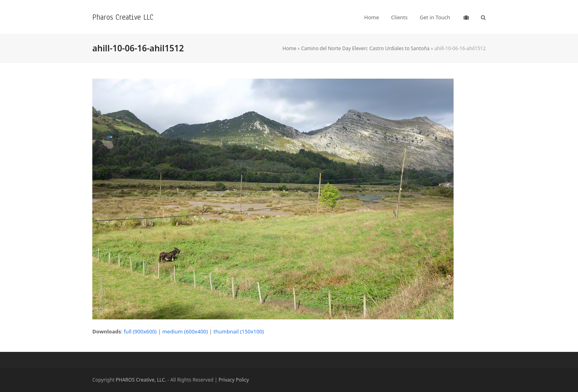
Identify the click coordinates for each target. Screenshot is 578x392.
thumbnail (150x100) (239, 331)
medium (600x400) (185, 331)
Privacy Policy (234, 380)
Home (289, 48)
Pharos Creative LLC (123, 17)
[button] (483, 17)
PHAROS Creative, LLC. (141, 380)
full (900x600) (140, 331)
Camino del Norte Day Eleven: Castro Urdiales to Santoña (365, 48)
